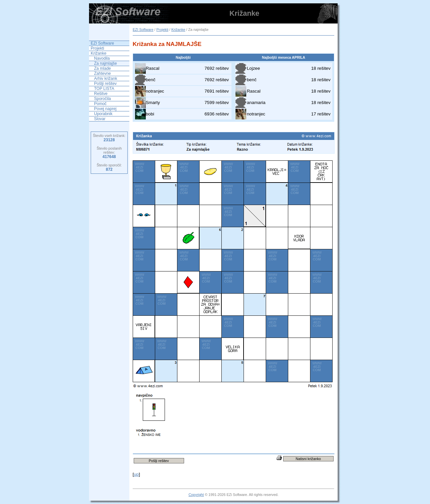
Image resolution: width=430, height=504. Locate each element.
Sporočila (102, 99)
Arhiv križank (106, 79)
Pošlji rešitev (105, 84)
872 (109, 169)
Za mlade (102, 68)
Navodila (102, 58)
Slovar (100, 119)
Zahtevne (102, 73)
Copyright (196, 495)
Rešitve (101, 94)
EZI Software (143, 30)
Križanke (178, 30)
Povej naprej (105, 109)
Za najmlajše (105, 63)
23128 (109, 140)
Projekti (162, 30)
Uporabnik (103, 114)
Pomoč (100, 104)
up (136, 474)
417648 (109, 157)
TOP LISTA (104, 89)
